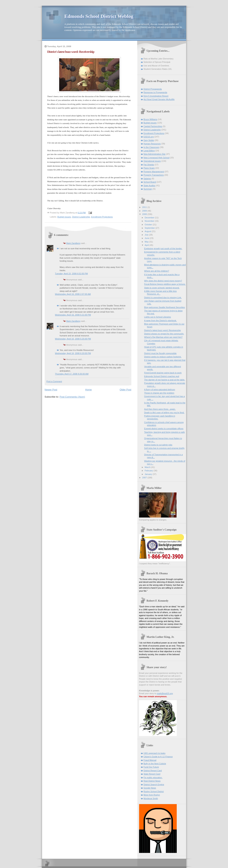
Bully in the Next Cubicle (155, 764)
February (149, 471)
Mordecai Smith (151, 798)
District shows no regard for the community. (164, 334)
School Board (150, 182)
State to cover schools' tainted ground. (162, 288)
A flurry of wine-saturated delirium (160, 390)
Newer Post (51, 390)
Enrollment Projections (102, 217)
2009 (145, 211)
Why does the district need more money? (163, 281)
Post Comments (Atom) (72, 397)
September (150, 228)
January (149, 474)
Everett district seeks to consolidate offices (164, 429)
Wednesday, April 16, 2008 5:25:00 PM (73, 339)
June (147, 238)
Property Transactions (154, 175)
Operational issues (152, 161)
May (147, 242)
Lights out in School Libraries (158, 317)
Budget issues (64, 217)
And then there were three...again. (160, 409)
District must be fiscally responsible (160, 353)
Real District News (152, 781)
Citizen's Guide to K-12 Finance (158, 757)
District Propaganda (153, 89)
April (147, 245)
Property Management (154, 172)
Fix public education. (153, 778)
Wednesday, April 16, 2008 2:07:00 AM (73, 294)
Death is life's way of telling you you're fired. (164, 413)
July (147, 235)
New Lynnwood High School (157, 158)
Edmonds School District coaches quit (162, 376)
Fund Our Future (151, 767)
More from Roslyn (152, 795)
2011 (145, 207)
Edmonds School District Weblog (99, 16)
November (150, 221)
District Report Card (153, 771)
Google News (150, 788)
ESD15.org (149, 137)
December (150, 218)
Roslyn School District (154, 791)
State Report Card (152, 774)
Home (88, 390)
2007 (145, 478)
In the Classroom (151, 147)
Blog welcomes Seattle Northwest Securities (164, 307)
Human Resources (152, 144)
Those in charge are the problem (159, 393)
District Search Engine (154, 784)
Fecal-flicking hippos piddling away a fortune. (165, 284)
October (149, 225)
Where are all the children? (157, 271)
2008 (145, 214)
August (148, 231)
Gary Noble (149, 140)
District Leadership (81, 217)
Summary (148, 189)
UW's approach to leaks (155, 753)
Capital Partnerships (153, 126)
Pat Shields (149, 165)
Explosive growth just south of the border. (163, 248)
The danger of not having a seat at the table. (165, 380)
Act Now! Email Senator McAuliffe (159, 99)
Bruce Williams (150, 119)
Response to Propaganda (155, 92)
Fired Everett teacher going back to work (163, 373)
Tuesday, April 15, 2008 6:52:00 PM (71, 274)
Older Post (125, 390)
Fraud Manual (150, 760)
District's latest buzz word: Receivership (162, 330)
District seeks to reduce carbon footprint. (163, 357)
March (148, 467)
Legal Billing (149, 151)
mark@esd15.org (165, 693)
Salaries (147, 179)
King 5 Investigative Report (156, 96)
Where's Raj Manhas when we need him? (163, 337)
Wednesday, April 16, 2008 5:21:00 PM (73, 315)
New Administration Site (155, 154)
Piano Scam (149, 168)
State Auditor (150, 186)
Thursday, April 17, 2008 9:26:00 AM (72, 374)
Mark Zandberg (73, 243)
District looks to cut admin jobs (158, 445)
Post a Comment (54, 381)
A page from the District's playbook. (160, 321)
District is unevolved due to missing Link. (163, 298)
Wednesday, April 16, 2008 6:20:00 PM (73, 353)
